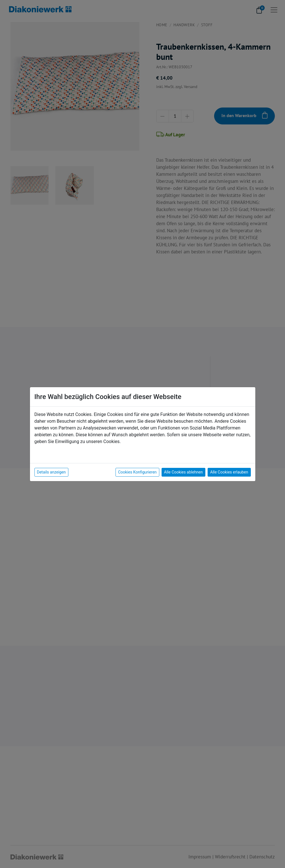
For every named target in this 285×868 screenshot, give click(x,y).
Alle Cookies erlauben (229, 472)
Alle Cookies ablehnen (183, 472)
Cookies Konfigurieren (137, 472)
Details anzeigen (51, 472)
